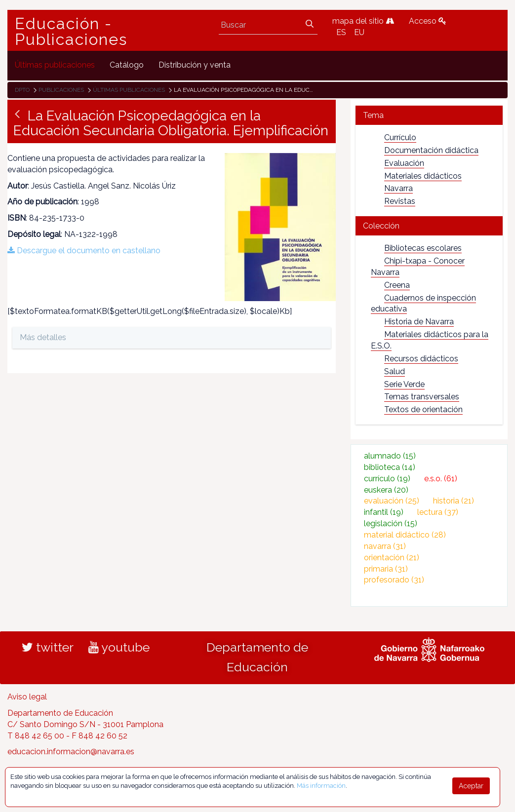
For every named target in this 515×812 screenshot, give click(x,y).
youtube (119, 647)
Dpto (22, 90)
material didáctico (405, 535)
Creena (397, 285)
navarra (385, 546)
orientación (392, 558)
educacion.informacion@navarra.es (71, 752)
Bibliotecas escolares (423, 248)
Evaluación (404, 163)
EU (359, 32)
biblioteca (390, 467)
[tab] (429, 115)
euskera (386, 490)
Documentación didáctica (431, 150)
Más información (321, 786)
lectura (438, 512)
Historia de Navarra (419, 322)
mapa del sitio (363, 21)
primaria (386, 569)
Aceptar (471, 786)
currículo (387, 479)
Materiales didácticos (423, 176)
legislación (391, 523)
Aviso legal (27, 697)
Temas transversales (422, 397)
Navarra (398, 188)
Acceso (428, 21)
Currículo (400, 137)
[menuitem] (55, 65)
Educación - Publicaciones (71, 32)
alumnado (390, 456)
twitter (48, 647)
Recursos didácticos (421, 359)
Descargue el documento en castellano (84, 251)
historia (454, 501)
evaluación (392, 501)
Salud (395, 371)
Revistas (400, 201)
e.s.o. (441, 479)
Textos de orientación (423, 409)
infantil (384, 512)
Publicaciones (61, 90)
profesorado (394, 580)
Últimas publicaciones (129, 90)
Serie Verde (404, 384)
